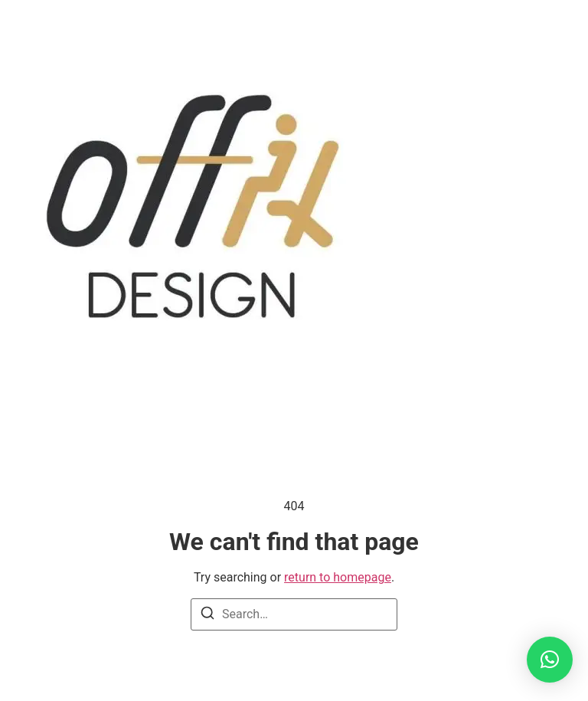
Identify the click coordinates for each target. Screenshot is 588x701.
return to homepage (338, 577)
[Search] (207, 616)
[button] (550, 660)
